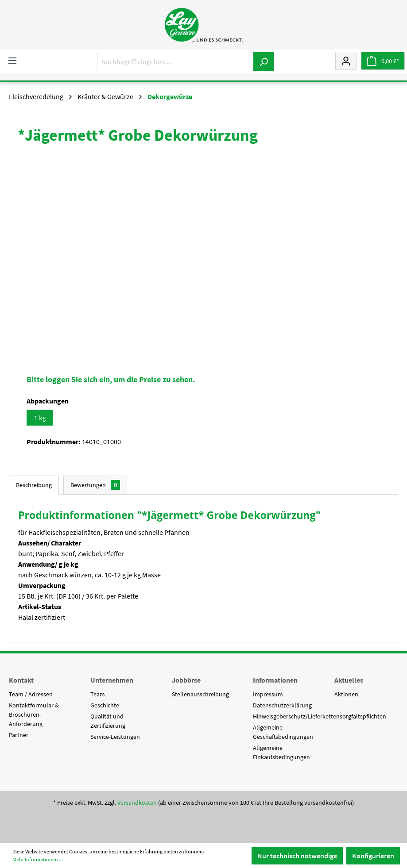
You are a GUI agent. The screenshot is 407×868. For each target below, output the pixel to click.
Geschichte (105, 705)
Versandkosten (137, 803)
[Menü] (12, 60)
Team (98, 694)
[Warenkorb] (383, 61)
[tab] (34, 485)
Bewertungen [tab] (95, 485)
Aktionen (346, 694)
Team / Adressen (31, 694)
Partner (19, 735)
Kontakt (21, 680)
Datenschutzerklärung (282, 705)
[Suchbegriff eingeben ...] (175, 61)
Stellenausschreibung (200, 694)
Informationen (275, 680)
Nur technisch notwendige (297, 856)
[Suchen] (264, 61)
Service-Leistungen (115, 737)
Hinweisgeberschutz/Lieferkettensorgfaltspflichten (320, 716)
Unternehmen (112, 680)
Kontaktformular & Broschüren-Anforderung (34, 714)
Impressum (268, 694)
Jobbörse (186, 680)
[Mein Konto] (346, 61)
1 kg (40, 418)
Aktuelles (349, 680)
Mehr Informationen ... (38, 859)
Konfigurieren (373, 856)
